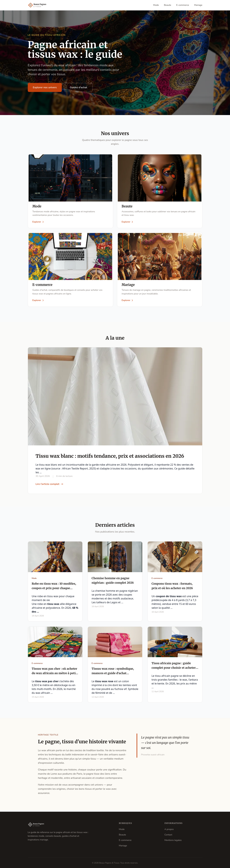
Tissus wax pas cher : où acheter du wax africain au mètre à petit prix (55, 674)
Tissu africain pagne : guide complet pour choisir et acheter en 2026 (174, 669)
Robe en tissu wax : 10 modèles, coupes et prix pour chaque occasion (54, 589)
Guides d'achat (78, 87)
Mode (156, 5)
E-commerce (183, 5)
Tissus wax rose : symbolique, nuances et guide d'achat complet (113, 674)
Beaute (168, 5)
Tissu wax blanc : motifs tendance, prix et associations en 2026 (110, 457)
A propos (169, 829)
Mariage (198, 5)
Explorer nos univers (45, 87)
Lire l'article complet (49, 485)
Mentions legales (173, 840)
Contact (168, 835)
